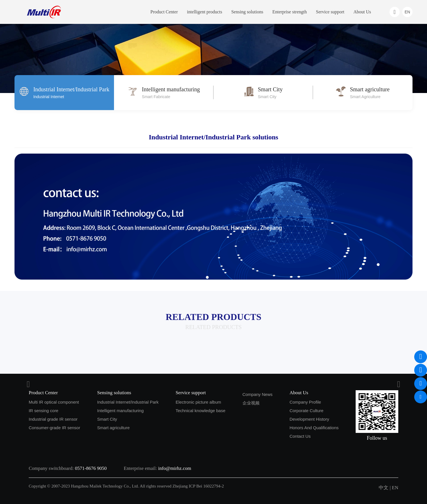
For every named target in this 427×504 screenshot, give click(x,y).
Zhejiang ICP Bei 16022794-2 (198, 486)
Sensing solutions (247, 12)
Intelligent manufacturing (120, 411)
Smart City (107, 419)
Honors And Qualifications (314, 428)
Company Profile (305, 402)
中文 (384, 488)
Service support (330, 12)
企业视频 (251, 403)
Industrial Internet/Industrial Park (128, 402)
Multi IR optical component (54, 402)
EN (395, 488)
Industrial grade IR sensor (53, 419)
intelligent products (204, 12)
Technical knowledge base (201, 411)
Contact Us (300, 436)
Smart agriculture (113, 428)
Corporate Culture (306, 411)
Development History (309, 419)
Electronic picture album (198, 402)
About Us (362, 12)
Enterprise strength (290, 12)
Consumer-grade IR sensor (54, 428)
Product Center (164, 12)
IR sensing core (43, 411)
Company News (258, 394)
